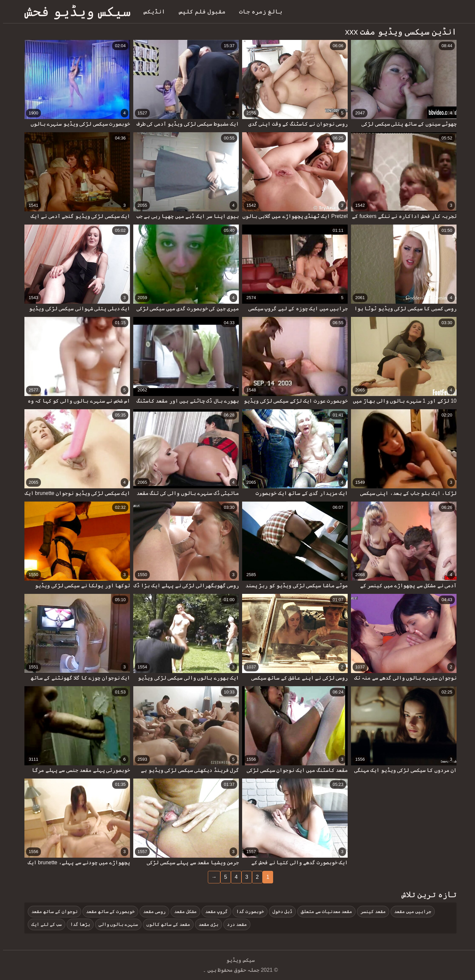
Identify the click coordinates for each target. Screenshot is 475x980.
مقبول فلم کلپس (199, 12)
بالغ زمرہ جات (258, 12)
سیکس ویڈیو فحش (75, 11)
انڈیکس (151, 12)
